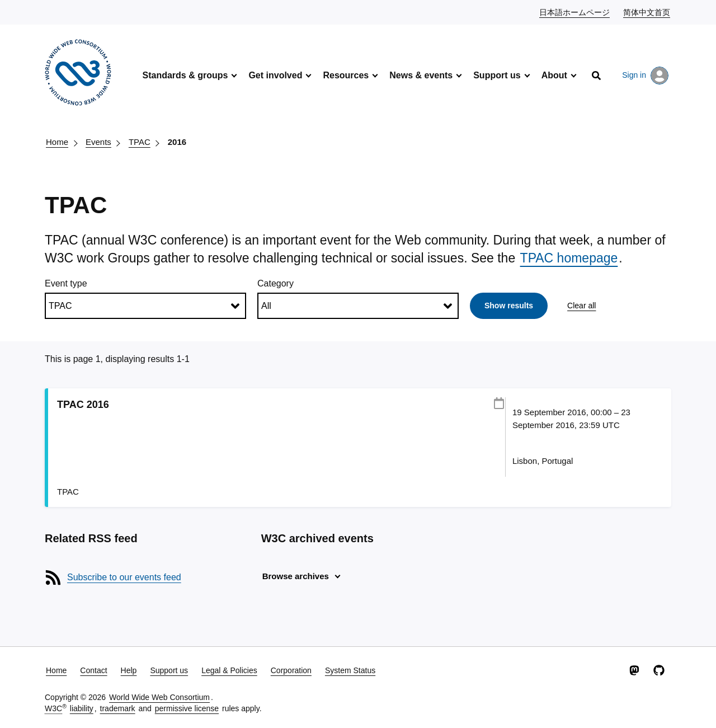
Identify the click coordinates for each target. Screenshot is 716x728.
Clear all (581, 306)
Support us (497, 75)
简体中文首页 (647, 12)
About (554, 75)
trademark (118, 708)
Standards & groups (185, 75)
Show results (509, 306)
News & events (421, 75)
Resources (346, 75)
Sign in (645, 76)
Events (98, 142)
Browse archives (296, 576)
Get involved (275, 75)
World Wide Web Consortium (159, 697)
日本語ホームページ (575, 12)
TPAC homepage (569, 258)
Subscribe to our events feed (124, 577)
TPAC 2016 (83, 405)
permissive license (187, 708)
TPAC (140, 142)
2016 (177, 142)
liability (82, 708)
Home (57, 142)
